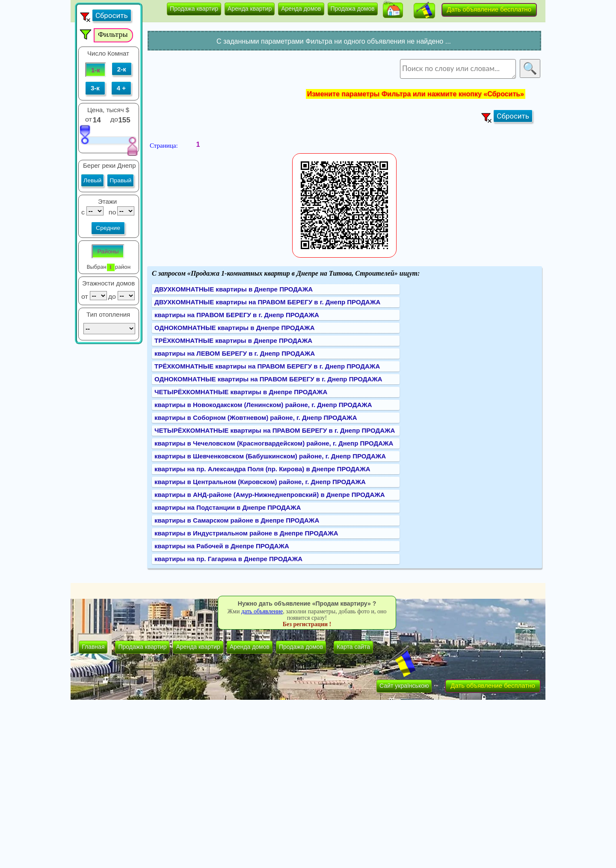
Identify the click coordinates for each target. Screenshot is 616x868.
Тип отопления (108, 315)
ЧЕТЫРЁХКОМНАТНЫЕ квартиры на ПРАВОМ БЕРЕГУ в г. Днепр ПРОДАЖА (275, 430)
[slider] (85, 134)
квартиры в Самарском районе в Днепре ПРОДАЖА (237, 520)
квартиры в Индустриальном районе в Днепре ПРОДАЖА (246, 533)
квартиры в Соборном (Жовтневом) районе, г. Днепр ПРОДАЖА (256, 418)
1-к (96, 70)
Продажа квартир (194, 9)
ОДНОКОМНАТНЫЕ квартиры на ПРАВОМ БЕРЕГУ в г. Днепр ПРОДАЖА (268, 379)
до (115, 119)
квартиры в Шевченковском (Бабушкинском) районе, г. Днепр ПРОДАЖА (270, 456)
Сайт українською (404, 686)
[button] (393, 10)
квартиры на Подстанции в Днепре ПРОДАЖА (228, 507)
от (89, 119)
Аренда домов (301, 9)
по (111, 212)
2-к (122, 69)
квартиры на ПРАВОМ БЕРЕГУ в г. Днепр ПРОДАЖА (237, 315)
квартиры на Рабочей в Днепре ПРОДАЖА (222, 546)
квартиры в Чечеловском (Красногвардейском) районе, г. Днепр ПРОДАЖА (274, 443)
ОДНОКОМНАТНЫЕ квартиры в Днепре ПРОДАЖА (234, 328)
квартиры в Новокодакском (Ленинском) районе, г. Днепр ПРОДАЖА (263, 405)
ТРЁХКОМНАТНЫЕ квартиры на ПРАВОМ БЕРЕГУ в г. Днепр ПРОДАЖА (267, 366)
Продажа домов (353, 9)
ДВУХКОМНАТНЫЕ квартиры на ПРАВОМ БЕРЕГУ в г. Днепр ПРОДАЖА (267, 302)
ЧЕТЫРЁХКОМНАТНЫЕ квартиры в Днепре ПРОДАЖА (241, 392)
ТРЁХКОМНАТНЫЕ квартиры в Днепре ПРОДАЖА (233, 340)
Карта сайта (353, 647)
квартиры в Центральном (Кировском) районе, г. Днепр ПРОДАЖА (260, 482)
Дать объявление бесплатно (489, 9)
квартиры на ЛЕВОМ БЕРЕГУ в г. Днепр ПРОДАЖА (235, 353)
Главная (93, 647)
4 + (121, 88)
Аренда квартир (250, 9)
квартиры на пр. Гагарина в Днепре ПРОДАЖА (228, 559)
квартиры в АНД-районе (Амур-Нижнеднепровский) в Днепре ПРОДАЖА (270, 495)
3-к (95, 88)
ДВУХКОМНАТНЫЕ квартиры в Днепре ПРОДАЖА (234, 289)
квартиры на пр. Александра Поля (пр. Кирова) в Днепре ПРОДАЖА (262, 469)
